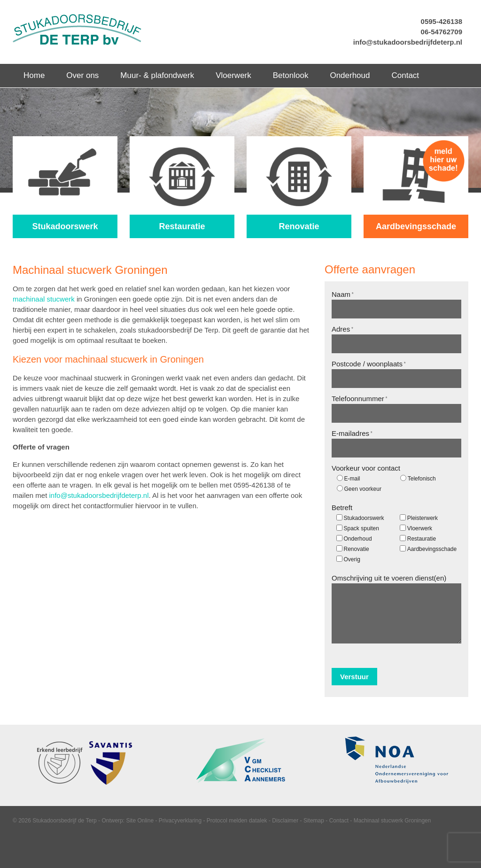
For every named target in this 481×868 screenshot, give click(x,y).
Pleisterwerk (423, 518)
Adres (342, 329)
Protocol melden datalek (237, 821)
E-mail (352, 479)
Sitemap (314, 821)
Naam (343, 294)
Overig (352, 559)
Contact (339, 821)
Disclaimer (285, 821)
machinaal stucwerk (44, 299)
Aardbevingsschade (432, 549)
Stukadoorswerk (364, 518)
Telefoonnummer (359, 399)
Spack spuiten (361, 528)
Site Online (140, 821)
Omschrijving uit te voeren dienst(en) (389, 578)
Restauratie (422, 539)
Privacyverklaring (180, 821)
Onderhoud (358, 539)
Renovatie (357, 549)
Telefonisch (422, 479)
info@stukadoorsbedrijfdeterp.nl (408, 42)
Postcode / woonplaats (369, 364)
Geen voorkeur (363, 489)
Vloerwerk (420, 528)
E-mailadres (352, 433)
